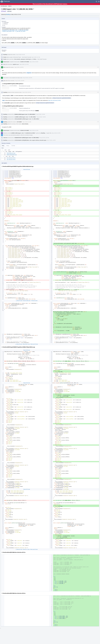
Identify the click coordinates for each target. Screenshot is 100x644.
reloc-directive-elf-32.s (11, 158)
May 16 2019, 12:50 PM (19, 67)
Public (10, 11)
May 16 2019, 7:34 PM (41, 114)
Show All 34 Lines (27, 383)
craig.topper (6, 22)
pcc (18, 64)
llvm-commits (17, 59)
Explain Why (49, 133)
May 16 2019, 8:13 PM (27, 122)
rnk (4, 25)
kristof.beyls (28, 59)
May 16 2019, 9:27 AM (20, 55)
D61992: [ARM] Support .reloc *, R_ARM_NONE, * (25, 114)
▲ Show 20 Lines (19, 301)
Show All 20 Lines (27, 169)
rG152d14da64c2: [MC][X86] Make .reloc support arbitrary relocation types (30, 140)
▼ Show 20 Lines (34, 301)
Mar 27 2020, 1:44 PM (51, 140)
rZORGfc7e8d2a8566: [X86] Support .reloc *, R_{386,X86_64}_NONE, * (16, 28)
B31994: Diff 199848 (25, 62)
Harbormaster (6, 62)
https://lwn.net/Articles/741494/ (55, 100)
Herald (5, 57)
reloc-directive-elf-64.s (11, 160)
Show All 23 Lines (27, 489)
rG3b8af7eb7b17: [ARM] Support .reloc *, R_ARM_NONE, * (27, 138)
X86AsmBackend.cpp (11, 153)
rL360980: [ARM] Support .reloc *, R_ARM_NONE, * (25, 117)
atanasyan (23, 59)
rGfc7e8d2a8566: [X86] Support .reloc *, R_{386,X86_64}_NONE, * (15, 29)
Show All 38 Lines (27, 350)
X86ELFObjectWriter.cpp (12, 155)
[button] (99, 2)
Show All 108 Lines (27, 301)
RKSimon (6, 24)
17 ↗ (4, 86)
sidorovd (5, 138)
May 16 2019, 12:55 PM (20, 81)
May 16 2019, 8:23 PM (56, 133)
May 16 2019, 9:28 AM (34, 62)
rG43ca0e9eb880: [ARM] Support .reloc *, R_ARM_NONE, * (27, 119)
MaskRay (8, 14)
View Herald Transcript (26, 57)
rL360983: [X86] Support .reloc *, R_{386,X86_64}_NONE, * (14, 31)
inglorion (15, 64)
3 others (35, 59)
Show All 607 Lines (26, 344)
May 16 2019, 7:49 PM (41, 117)
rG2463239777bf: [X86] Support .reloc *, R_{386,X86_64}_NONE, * (15, 30)
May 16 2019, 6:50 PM (27, 92)
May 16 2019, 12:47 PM (24, 64)
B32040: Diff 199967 (25, 130)
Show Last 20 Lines (34, 344)
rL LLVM (4, 51)
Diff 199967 (19, 122)
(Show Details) (25, 124)
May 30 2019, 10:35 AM (45, 138)
